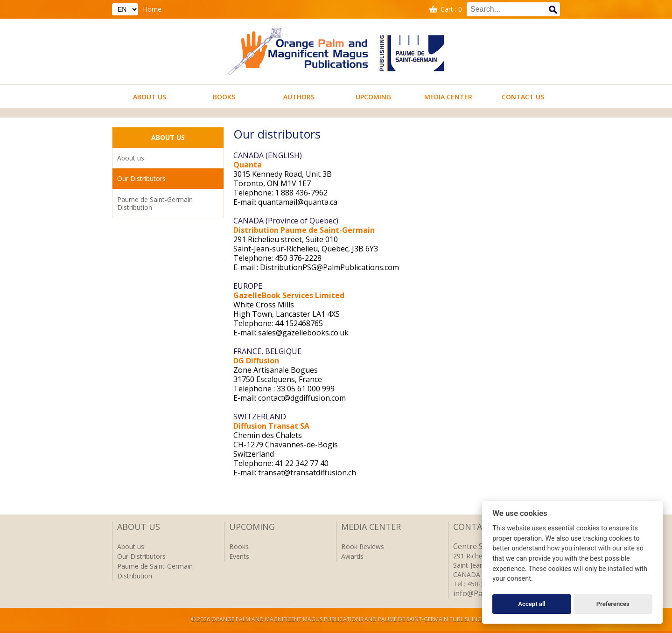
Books (224, 97)
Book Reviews (363, 546)
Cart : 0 (451, 9)
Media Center (448, 97)
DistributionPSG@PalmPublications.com (329, 267)
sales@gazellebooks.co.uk (303, 333)
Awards (352, 556)
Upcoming (373, 97)
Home (152, 9)
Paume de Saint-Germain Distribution (155, 204)
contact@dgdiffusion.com (302, 398)
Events (239, 556)
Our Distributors (141, 178)
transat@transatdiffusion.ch (307, 473)
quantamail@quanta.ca (298, 202)
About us (150, 97)
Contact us (523, 97)
